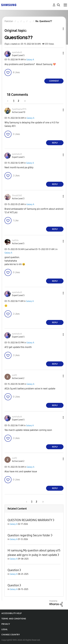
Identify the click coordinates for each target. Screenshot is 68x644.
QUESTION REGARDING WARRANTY (30, 520)
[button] (58, 53)
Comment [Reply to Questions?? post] (54, 81)
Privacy (6, 624)
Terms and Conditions (14, 619)
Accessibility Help (12, 613)
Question (13, 570)
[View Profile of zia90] (14, 375)
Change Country (11, 635)
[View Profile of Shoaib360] (17, 196)
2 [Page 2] (18, 101)
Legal (5, 629)
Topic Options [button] (58, 29)
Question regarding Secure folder (29, 535)
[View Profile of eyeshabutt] (17, 52)
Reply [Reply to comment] (55, 143)
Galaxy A (30, 60)
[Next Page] (24, 101)
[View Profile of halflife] (15, 240)
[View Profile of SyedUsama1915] (19, 109)
